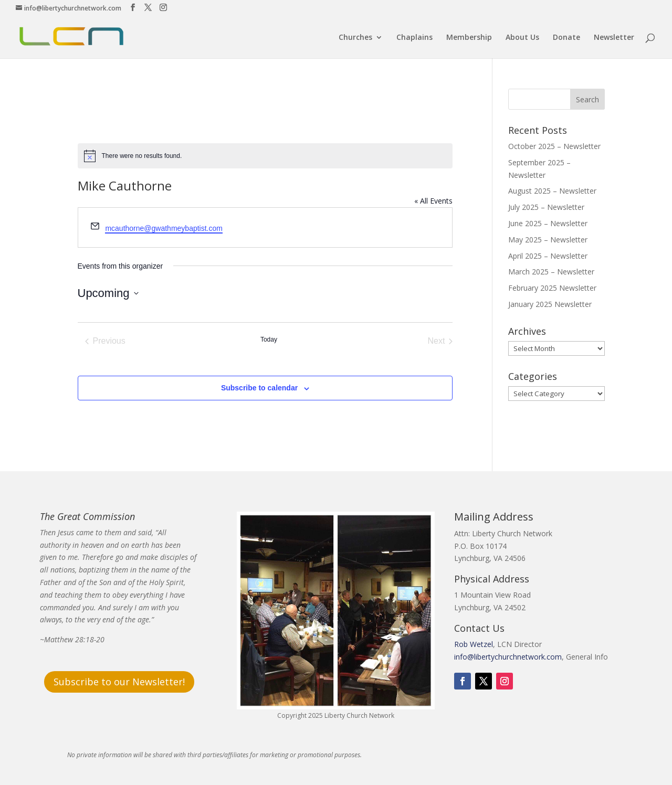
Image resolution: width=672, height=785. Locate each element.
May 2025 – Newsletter (548, 240)
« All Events (433, 201)
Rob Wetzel (474, 644)
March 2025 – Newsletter (551, 272)
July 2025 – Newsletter (546, 207)
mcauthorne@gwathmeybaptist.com (164, 228)
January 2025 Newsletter (550, 304)
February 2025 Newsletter (552, 288)
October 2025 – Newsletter (554, 146)
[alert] (265, 156)
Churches (355, 38)
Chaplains (414, 38)
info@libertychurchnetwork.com (508, 657)
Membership (469, 38)
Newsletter (614, 38)
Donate (566, 38)
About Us (522, 38)
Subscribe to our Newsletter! (119, 682)
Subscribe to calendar (259, 388)
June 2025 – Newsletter (548, 223)
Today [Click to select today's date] (269, 340)
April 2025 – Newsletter (548, 256)
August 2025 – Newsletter (552, 191)
